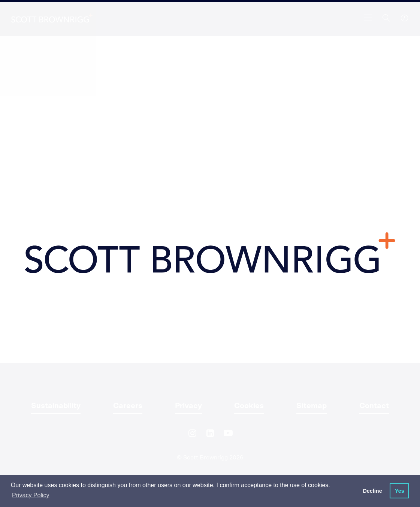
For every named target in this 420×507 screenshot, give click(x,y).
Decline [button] (372, 491)
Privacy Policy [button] (31, 495)
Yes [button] (400, 491)
